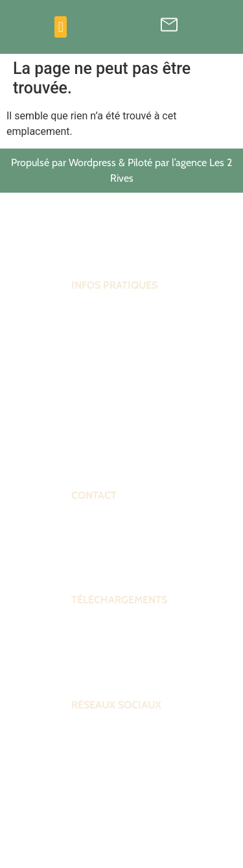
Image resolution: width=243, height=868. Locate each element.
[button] (61, 27)
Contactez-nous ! (106, 562)
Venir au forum (101, 435)
